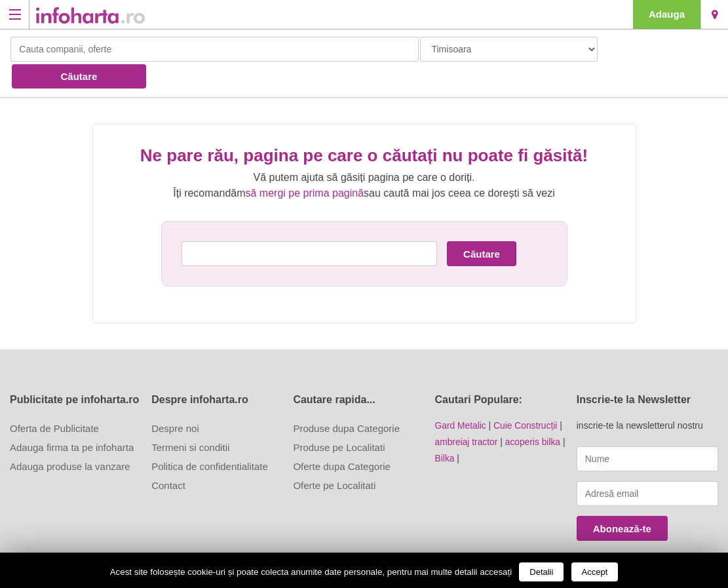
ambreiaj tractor (467, 414)
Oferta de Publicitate (54, 401)
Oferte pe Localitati (334, 458)
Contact (168, 458)
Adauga (667, 14)
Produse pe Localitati (339, 420)
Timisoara (715, 14)
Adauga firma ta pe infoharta (72, 420)
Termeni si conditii (190, 420)
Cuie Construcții (527, 398)
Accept (595, 572)
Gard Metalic (461, 398)
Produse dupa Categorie (346, 401)
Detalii (541, 572)
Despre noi (175, 401)
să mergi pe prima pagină (305, 166)
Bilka (445, 429)
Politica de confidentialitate (210, 439)
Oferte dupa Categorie (341, 439)
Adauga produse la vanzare (70, 439)
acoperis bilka (534, 414)
